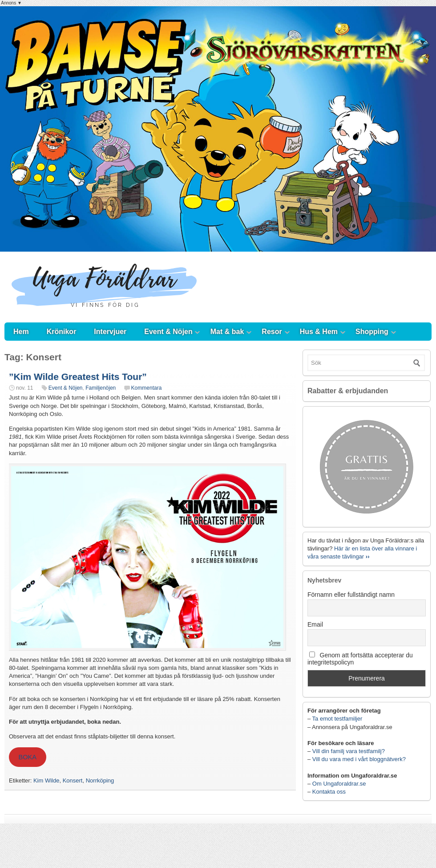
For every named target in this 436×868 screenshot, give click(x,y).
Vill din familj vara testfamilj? (349, 751)
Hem (21, 332)
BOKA (27, 757)
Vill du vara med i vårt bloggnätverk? (359, 759)
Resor (272, 332)
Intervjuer (110, 332)
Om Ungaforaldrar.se (339, 784)
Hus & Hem (319, 332)
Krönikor (62, 332)
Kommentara (147, 388)
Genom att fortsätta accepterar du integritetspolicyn (360, 659)
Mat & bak (227, 332)
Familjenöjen (101, 388)
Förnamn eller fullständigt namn (351, 595)
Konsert (73, 780)
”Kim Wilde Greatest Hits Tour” (78, 377)
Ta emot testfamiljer (337, 719)
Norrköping (100, 780)
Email (315, 624)
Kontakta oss (329, 792)
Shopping (372, 332)
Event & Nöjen (168, 332)
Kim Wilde (46, 780)
